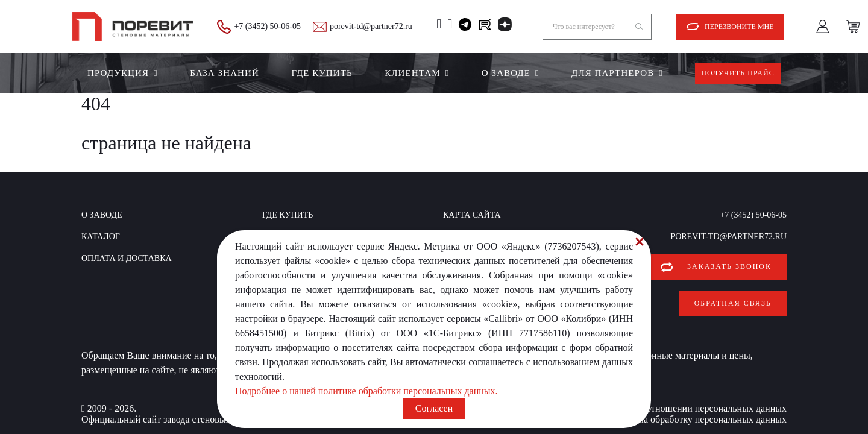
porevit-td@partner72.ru (371, 26)
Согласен (434, 408)
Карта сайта (472, 215)
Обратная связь (733, 298)
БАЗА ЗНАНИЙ (225, 73)
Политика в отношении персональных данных (692, 399)
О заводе (506, 73)
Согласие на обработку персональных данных (693, 410)
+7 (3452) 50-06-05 (267, 26)
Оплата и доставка (127, 258)
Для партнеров (613, 73)
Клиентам (412, 73)
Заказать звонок (729, 266)
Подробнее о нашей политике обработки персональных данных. (366, 391)
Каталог (101, 237)
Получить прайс (738, 73)
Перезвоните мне (739, 27)
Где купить (322, 73)
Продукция (118, 73)
